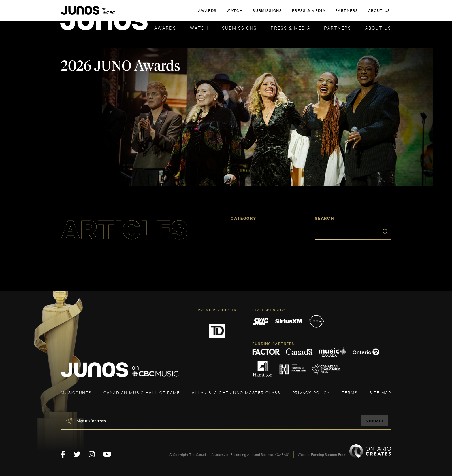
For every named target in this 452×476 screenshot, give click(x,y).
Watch (199, 28)
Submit (375, 421)
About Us (378, 28)
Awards (165, 28)
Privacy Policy (311, 392)
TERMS (350, 392)
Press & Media (291, 28)
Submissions (239, 28)
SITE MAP (380, 392)
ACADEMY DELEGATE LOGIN (364, 14)
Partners (338, 28)
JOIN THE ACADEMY (311, 14)
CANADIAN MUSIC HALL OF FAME (142, 392)
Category (243, 218)
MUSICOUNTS (76, 392)
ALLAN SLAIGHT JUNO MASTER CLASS (236, 392)
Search (324, 218)
